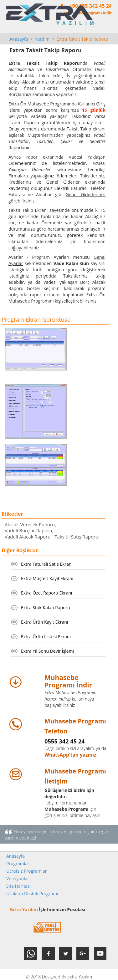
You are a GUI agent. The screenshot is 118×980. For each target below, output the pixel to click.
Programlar (18, 863)
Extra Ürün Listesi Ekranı (46, 637)
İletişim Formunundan (66, 803)
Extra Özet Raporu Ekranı (46, 593)
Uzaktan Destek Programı (32, 893)
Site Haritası (18, 886)
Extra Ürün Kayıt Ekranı (44, 622)
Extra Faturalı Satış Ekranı (47, 564)
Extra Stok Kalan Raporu (46, 607)
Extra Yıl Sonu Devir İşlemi (47, 651)
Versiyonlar (18, 878)
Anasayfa (19, 39)
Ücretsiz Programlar (27, 871)
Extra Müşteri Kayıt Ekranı (47, 578)
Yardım (42, 39)
